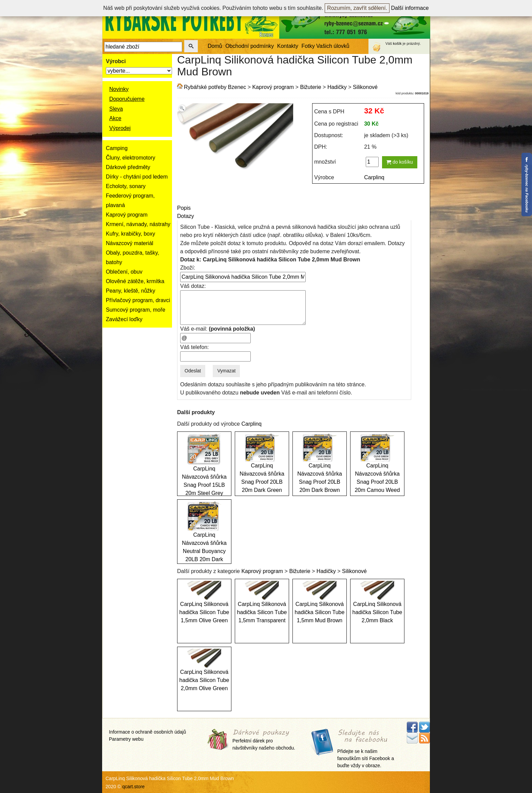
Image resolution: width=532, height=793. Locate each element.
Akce (115, 118)
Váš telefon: (195, 347)
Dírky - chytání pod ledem (137, 177)
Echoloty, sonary (126, 186)
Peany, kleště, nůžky (131, 291)
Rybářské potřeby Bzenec (215, 87)
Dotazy (186, 216)
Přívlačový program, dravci (138, 300)
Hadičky (337, 87)
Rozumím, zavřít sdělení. (357, 8)
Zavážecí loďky (124, 319)
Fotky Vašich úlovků (326, 46)
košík (397, 43)
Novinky (119, 89)
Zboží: (188, 268)
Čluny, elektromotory (131, 158)
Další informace (410, 8)
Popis (184, 208)
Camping (117, 148)
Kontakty (288, 46)
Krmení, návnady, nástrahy (138, 224)
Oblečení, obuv (124, 272)
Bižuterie (310, 87)
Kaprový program (127, 215)
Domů (215, 46)
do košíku (400, 162)
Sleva (116, 109)
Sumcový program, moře (136, 310)
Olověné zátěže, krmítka (135, 281)
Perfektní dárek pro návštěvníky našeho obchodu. (264, 740)
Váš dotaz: (193, 286)
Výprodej (120, 128)
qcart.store (133, 787)
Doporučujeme (127, 99)
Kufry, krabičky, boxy (130, 234)
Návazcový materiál (130, 243)
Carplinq (374, 177)
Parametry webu (126, 739)
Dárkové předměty (128, 167)
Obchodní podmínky (250, 46)
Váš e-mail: (217, 329)
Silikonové (365, 87)
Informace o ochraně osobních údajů (147, 732)
